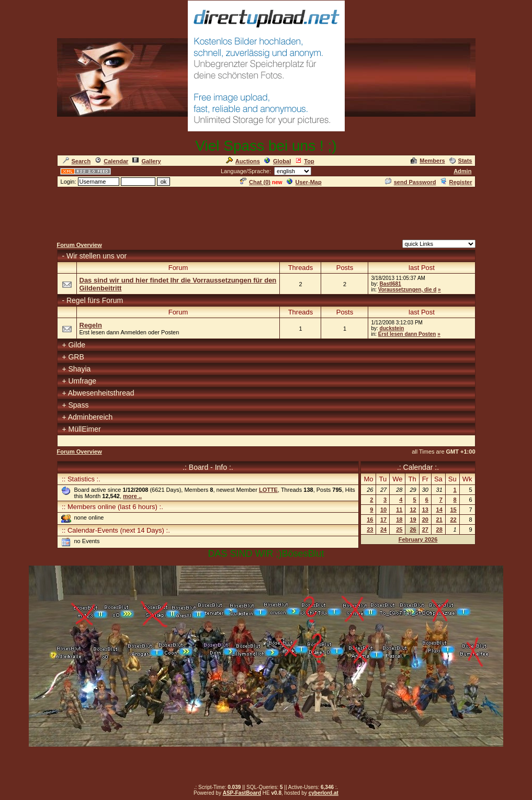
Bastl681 (390, 284)
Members (428, 161)
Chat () (255, 182)
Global (278, 161)
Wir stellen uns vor (97, 256)
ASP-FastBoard (242, 793)
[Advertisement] (266, 212)
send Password (411, 182)
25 (399, 529)
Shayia (79, 369)
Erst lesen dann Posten (407, 334)
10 (383, 510)
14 (439, 510)
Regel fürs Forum (95, 300)
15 (453, 510)
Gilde (77, 345)
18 (399, 520)
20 (425, 520)
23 (370, 529)
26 (413, 529)
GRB (76, 357)
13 (425, 510)
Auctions (243, 161)
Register (456, 182)
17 (383, 520)
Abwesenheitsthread (101, 393)
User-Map (304, 182)
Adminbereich (90, 417)
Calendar (111, 161)
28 (439, 529)
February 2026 (418, 539)
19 (413, 520)
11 (399, 510)
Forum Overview (80, 245)
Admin (462, 171)
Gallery (146, 161)
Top (304, 161)
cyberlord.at (324, 793)
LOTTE (268, 490)
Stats (461, 161)
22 (453, 520)
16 (370, 520)
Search (77, 161)
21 (439, 520)
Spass (78, 405)
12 (413, 510)
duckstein (392, 328)
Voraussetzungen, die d (408, 290)
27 (425, 529)
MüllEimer (84, 429)
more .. (132, 496)
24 (383, 529)
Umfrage (82, 381)
